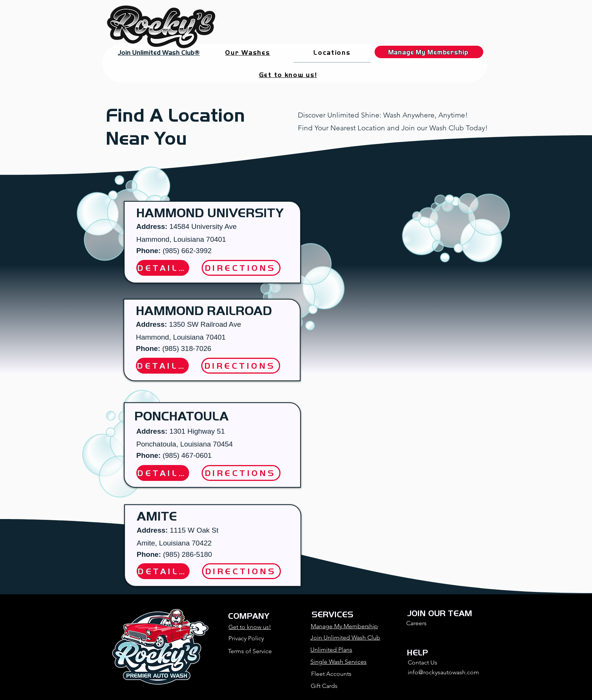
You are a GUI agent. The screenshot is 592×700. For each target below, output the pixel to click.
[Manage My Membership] (429, 52)
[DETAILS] (162, 366)
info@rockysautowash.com (443, 672)
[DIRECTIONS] (241, 366)
